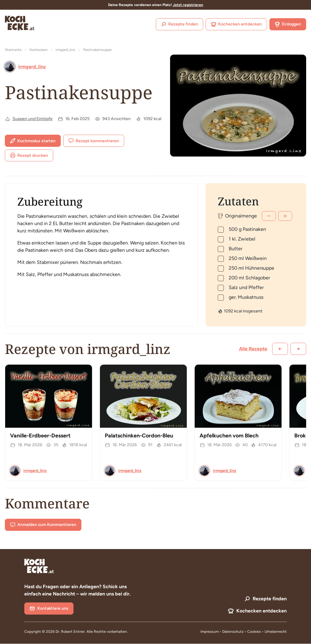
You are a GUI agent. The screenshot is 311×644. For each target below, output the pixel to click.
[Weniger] (269, 216)
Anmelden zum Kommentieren (43, 525)
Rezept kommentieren (94, 141)
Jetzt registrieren (188, 5)
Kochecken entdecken (236, 24)
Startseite (13, 50)
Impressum (210, 632)
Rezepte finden (179, 24)
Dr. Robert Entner (70, 632)
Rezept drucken (29, 155)
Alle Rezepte (253, 349)
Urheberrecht (276, 632)
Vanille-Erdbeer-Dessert (40, 436)
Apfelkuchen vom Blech (229, 436)
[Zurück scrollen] (280, 349)
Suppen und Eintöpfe (32, 119)
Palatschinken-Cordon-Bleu (139, 436)
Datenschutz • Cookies (242, 632)
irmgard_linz (65, 50)
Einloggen (288, 24)
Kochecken (39, 50)
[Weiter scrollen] (298, 349)
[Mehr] (285, 216)
